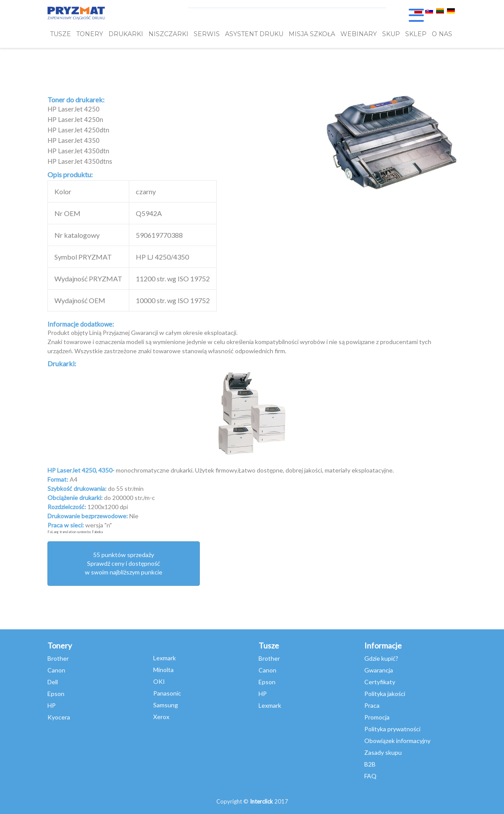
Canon (56, 670)
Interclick (261, 801)
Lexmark (165, 658)
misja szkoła (312, 34)
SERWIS (207, 34)
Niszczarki (168, 34)
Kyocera (59, 717)
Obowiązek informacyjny (397, 741)
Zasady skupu (383, 752)
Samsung (166, 705)
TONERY (90, 34)
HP (52, 705)
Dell (53, 682)
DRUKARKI (126, 34)
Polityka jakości (385, 694)
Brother (58, 658)
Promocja (377, 717)
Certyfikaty (380, 682)
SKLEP (416, 34)
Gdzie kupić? (381, 658)
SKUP (391, 34)
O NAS (442, 34)
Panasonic (167, 693)
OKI (159, 681)
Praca (372, 705)
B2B (370, 764)
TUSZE (60, 34)
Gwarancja (379, 670)
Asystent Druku (254, 34)
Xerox (161, 717)
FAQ (370, 776)
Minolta (163, 670)
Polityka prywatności (392, 729)
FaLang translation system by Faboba (75, 532)
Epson (56, 694)
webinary (359, 34)
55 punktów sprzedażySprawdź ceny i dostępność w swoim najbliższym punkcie (124, 563)
